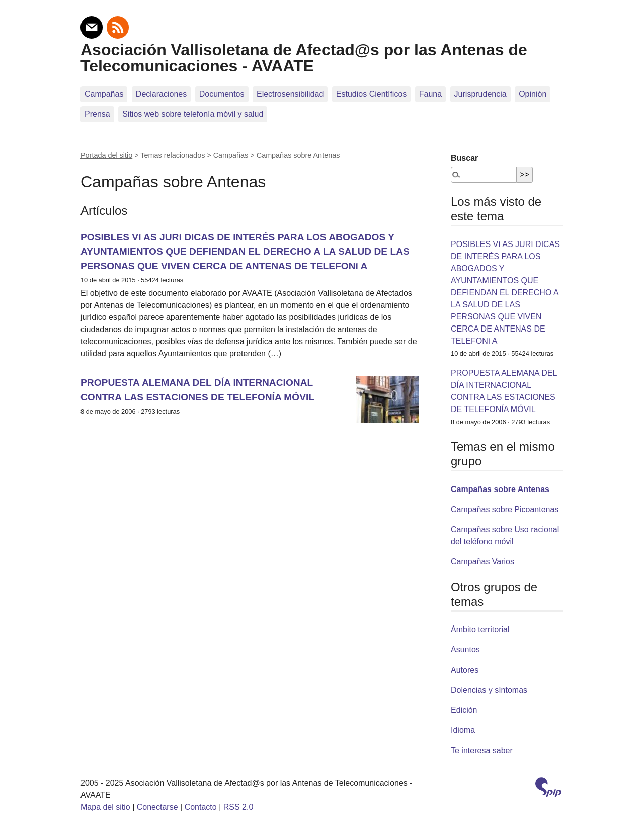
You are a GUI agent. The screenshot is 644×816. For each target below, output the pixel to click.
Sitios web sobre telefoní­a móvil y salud (193, 114)
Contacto (201, 807)
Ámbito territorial (480, 630)
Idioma (463, 730)
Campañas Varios (482, 562)
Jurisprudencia (480, 94)
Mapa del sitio (105, 807)
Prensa (97, 114)
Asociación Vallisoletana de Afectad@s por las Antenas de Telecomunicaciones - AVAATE (304, 58)
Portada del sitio (106, 155)
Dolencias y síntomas (489, 690)
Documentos (222, 94)
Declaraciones (161, 94)
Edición (464, 710)
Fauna (430, 94)
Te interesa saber (482, 750)
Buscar (464, 158)
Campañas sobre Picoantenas (505, 509)
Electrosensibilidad (290, 94)
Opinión (533, 94)
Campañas (104, 94)
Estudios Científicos (372, 94)
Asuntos (465, 650)
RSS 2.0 (238, 807)
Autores (465, 670)
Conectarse (157, 807)
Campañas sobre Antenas (500, 489)
